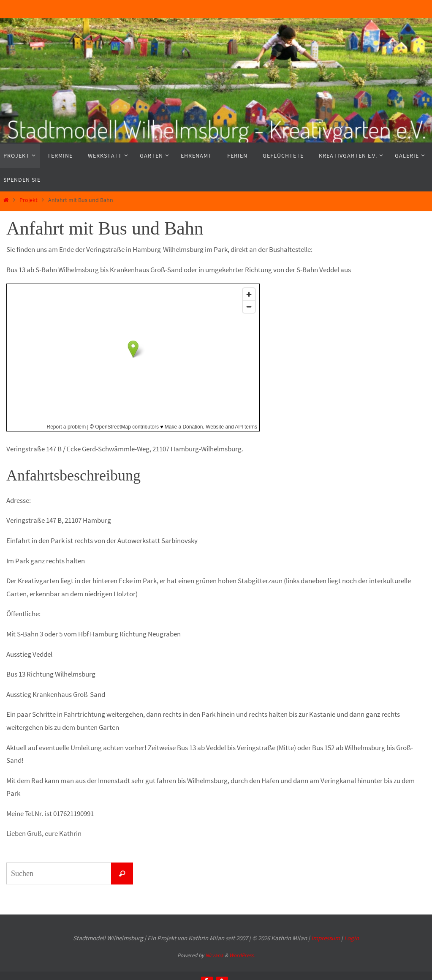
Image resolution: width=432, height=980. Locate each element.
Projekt (29, 200)
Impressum (326, 938)
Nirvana (214, 955)
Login (352, 938)
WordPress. (242, 955)
